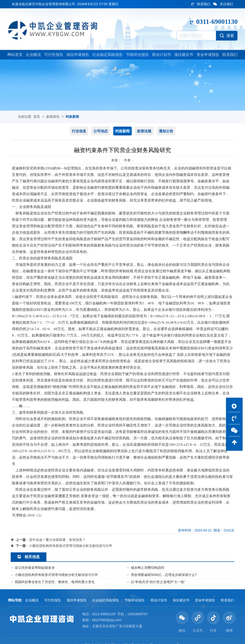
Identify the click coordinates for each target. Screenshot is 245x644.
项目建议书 (184, 55)
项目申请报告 (78, 55)
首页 (37, 117)
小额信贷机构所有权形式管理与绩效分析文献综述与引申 (71, 546)
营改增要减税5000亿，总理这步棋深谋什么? (164, 575)
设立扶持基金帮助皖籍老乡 (35, 568)
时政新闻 (72, 117)
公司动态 (101, 131)
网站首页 (15, 55)
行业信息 (79, 131)
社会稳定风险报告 (108, 55)
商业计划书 (162, 55)
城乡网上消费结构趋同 (147, 568)
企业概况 (33, 55)
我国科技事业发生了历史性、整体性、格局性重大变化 (55, 582)
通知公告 (166, 131)
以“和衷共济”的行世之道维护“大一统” (158, 582)
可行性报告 (54, 55)
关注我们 (223, 4)
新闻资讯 (53, 117)
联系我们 (201, 4)
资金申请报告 (208, 55)
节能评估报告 (137, 55)
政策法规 (144, 131)
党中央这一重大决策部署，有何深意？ (57, 540)
